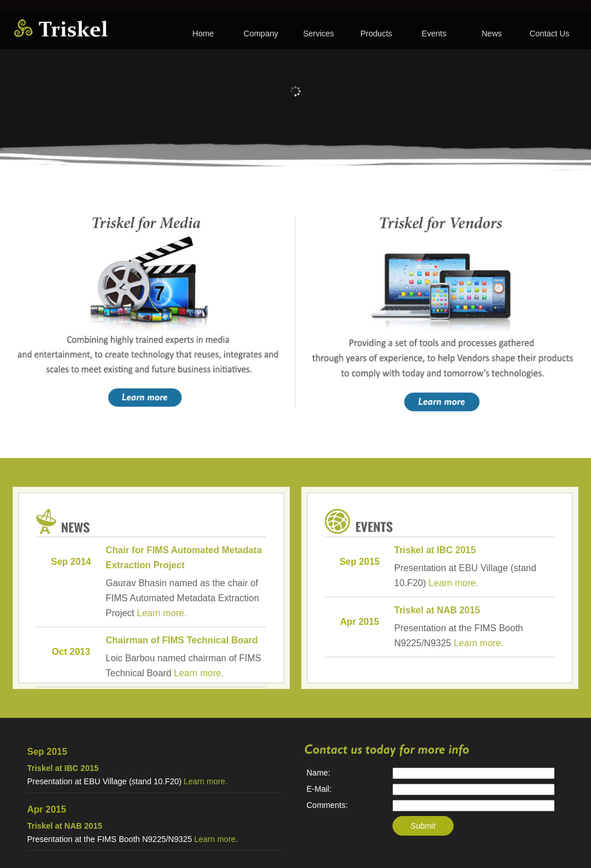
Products (376, 33)
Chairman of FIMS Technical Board (182, 640)
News (491, 33)
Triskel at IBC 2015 (435, 550)
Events (434, 33)
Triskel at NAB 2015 (437, 610)
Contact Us (549, 33)
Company (261, 33)
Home (203, 33)
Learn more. (162, 613)
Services (319, 33)
